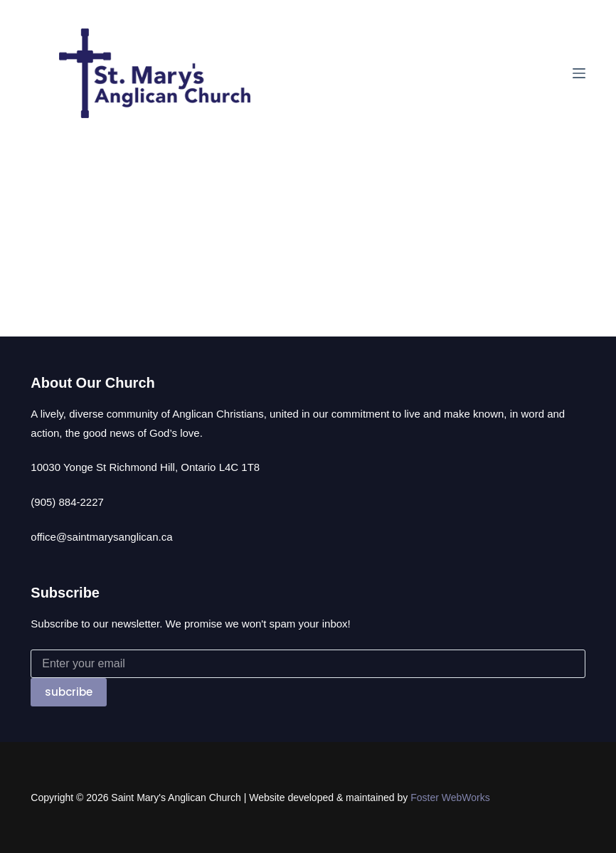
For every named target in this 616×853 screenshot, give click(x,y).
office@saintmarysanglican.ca (101, 537)
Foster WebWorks (450, 798)
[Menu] (579, 73)
